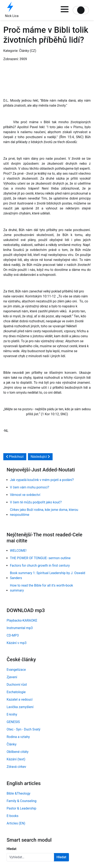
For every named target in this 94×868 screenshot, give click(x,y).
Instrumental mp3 (20, 628)
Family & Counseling (22, 801)
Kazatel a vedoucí (20, 699)
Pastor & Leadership (21, 808)
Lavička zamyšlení (20, 707)
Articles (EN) (16, 823)
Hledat (11, 849)
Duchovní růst (17, 685)
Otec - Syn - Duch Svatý (23, 729)
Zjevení (12, 677)
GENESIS (13, 722)
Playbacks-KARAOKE (22, 620)
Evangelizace (16, 670)
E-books (13, 816)
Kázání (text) (16, 759)
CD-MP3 (13, 635)
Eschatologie (16, 692)
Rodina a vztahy (18, 737)
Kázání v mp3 (17, 643)
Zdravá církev (16, 767)
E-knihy (12, 714)
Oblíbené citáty (18, 752)
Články (12, 744)
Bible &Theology (19, 793)
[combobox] (30, 857)
